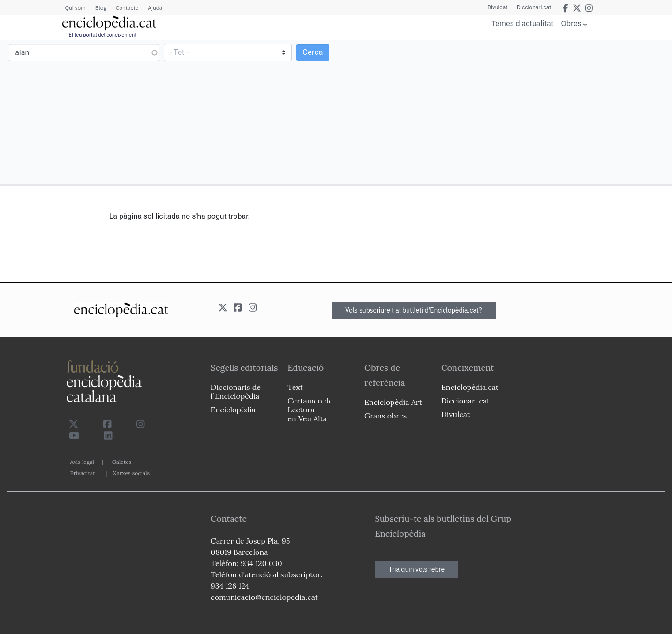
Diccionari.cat (534, 7)
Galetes (122, 462)
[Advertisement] (503, 112)
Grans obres (385, 416)
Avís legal (82, 462)
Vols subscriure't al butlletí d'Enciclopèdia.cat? (414, 310)
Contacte (127, 8)
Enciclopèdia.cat (470, 387)
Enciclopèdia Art (393, 402)
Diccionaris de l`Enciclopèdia (236, 392)
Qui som (76, 8)
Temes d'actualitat (522, 23)
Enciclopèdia (233, 410)
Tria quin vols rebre (416, 569)
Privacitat (83, 473)
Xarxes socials (131, 473)
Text (295, 387)
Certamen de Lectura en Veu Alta (310, 410)
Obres (571, 23)
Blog (101, 8)
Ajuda (155, 8)
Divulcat (497, 7)
